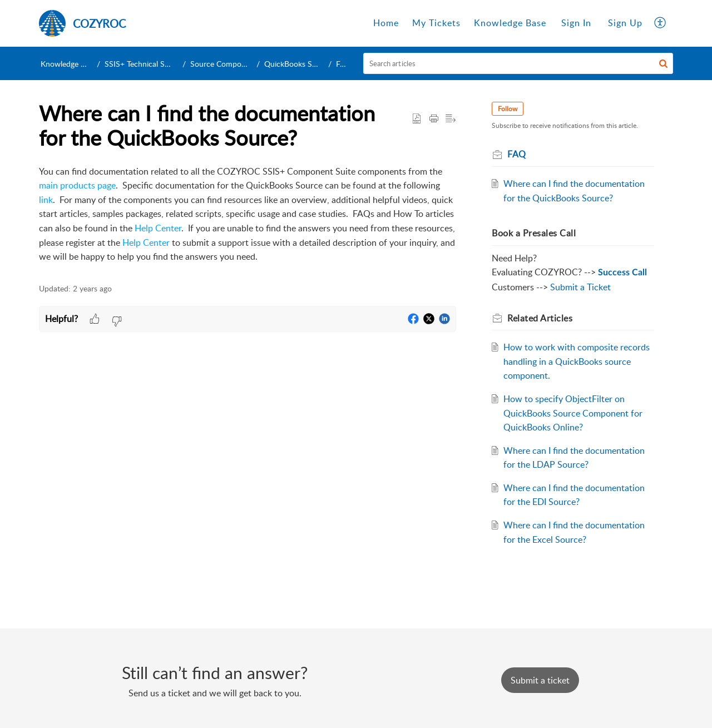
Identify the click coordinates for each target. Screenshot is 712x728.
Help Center (158, 228)
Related (540, 318)
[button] (663, 63)
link (46, 200)
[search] (518, 63)
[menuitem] (576, 23)
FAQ (343, 64)
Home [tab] (386, 23)
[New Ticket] (540, 680)
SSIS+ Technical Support (146, 64)
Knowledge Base (69, 64)
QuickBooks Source (298, 64)
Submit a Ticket (580, 287)
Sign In (576, 23)
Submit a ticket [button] (540, 680)
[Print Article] (434, 119)
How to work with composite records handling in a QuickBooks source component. (577, 361)
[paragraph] (248, 214)
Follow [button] (508, 109)
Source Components (225, 64)
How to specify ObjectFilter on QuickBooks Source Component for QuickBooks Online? (573, 413)
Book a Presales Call (534, 233)
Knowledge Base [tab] (510, 23)
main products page (77, 185)
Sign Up (625, 23)
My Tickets (436, 23)
